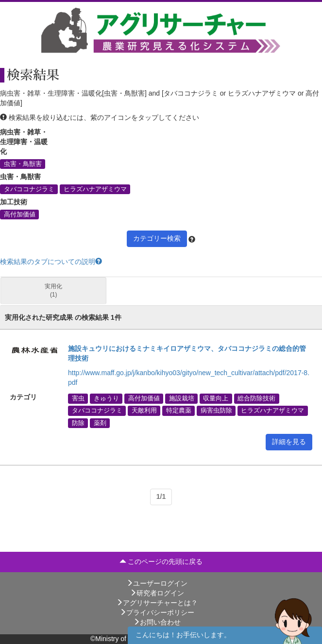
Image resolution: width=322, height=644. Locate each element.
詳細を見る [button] (289, 442)
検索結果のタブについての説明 (51, 262)
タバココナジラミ (29, 189)
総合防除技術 (256, 398)
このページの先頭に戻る (161, 561)
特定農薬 (179, 411)
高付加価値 (20, 214)
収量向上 (216, 398)
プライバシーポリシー (157, 612)
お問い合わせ (157, 622)
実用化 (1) (53, 290)
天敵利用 (144, 411)
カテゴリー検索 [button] (157, 238)
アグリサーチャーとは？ (157, 603)
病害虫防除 (216, 411)
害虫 (78, 398)
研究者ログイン (157, 593)
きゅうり (106, 398)
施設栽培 (182, 398)
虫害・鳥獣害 (23, 164)
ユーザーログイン (157, 583)
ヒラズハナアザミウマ (95, 189)
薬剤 (100, 423)
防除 (78, 423)
